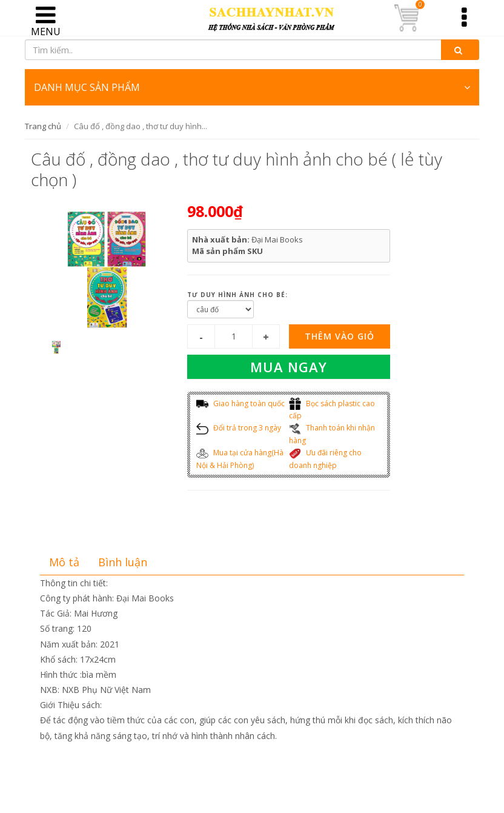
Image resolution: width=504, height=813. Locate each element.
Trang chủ (43, 126)
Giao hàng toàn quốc (240, 403)
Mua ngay (289, 367)
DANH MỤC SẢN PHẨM (252, 87)
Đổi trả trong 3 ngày (239, 428)
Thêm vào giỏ (340, 336)
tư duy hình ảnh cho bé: (237, 295)
